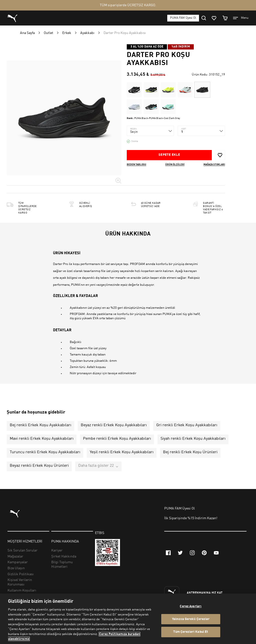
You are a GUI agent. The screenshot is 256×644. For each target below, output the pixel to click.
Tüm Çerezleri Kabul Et (191, 632)
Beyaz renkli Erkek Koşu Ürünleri (39, 466)
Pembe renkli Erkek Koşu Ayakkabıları (117, 439)
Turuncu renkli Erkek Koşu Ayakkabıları (45, 452)
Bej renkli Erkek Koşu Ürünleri (190, 452)
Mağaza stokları (214, 164)
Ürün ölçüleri (175, 164)
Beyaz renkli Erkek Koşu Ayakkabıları (114, 425)
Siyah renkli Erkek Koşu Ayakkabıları (193, 439)
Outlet (48, 33)
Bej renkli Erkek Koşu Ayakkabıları (40, 425)
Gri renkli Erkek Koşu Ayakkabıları (187, 425)
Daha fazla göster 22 (96, 466)
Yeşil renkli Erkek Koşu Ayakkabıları (122, 452)
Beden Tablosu (136, 164)
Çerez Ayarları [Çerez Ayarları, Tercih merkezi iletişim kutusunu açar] (191, 606)
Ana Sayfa (27, 33)
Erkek (67, 33)
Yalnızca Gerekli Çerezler (191, 619)
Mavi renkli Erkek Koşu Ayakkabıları (42, 439)
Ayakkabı (87, 33)
